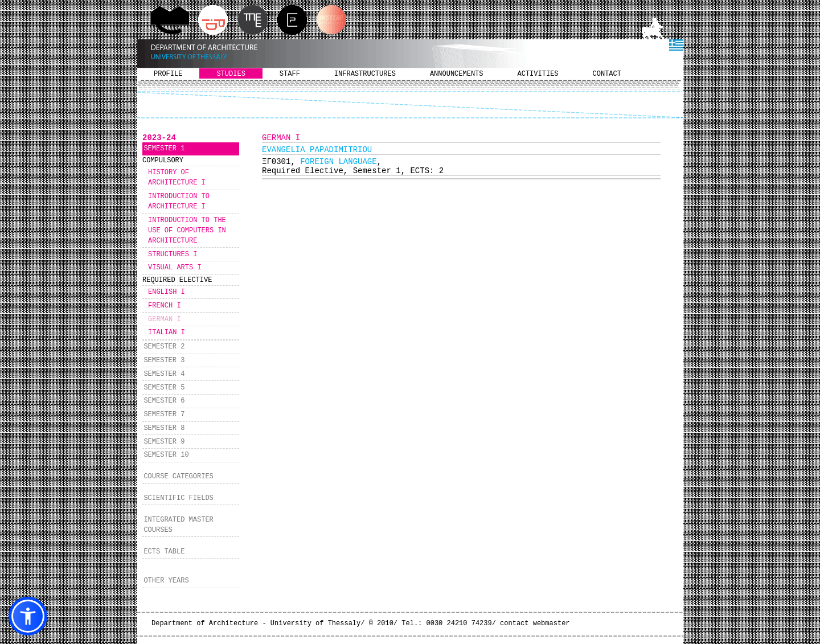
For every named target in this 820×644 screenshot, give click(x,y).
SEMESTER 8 (164, 428)
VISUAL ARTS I (175, 268)
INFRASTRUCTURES (365, 74)
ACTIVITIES (538, 74)
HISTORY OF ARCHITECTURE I (177, 178)
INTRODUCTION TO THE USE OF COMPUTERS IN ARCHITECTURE (187, 231)
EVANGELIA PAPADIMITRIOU (317, 150)
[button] (28, 616)
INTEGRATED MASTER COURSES (178, 525)
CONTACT (607, 74)
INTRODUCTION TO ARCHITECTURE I (179, 202)
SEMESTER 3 (164, 360)
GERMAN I (165, 319)
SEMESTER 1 (164, 149)
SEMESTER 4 (164, 374)
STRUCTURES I (173, 255)
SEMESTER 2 (164, 347)
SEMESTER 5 (164, 388)
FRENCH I (165, 306)
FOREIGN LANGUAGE (338, 162)
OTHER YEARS (166, 581)
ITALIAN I (167, 333)
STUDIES (231, 74)
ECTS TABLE (164, 552)
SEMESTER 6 (164, 401)
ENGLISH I (167, 292)
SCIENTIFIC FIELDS (178, 498)
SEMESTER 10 (166, 455)
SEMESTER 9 (164, 442)
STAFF (290, 74)
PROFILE (168, 74)
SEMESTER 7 (164, 415)
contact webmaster (535, 624)
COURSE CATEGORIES (178, 477)
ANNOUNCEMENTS (457, 74)
